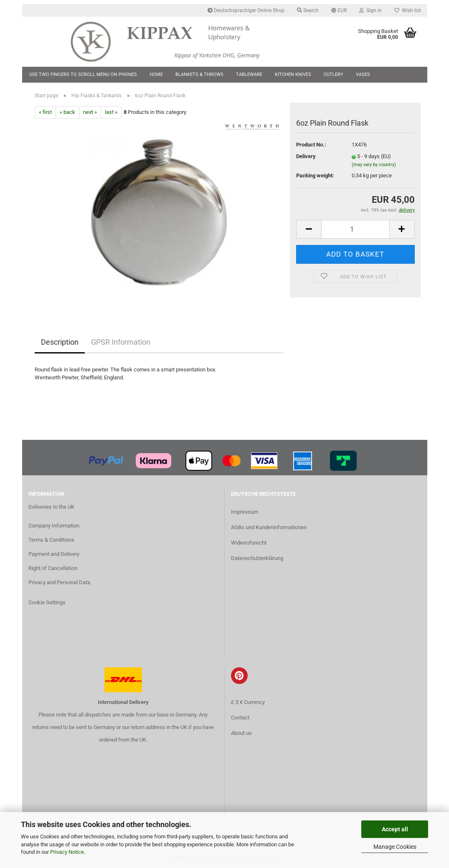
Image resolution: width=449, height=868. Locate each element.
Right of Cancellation (53, 568)
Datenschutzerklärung (257, 558)
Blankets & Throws (199, 74)
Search (308, 10)
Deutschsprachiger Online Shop (246, 10)
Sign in (370, 10)
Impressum (245, 512)
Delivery (306, 156)
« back (67, 112)
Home (156, 74)
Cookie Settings (47, 602)
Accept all (395, 829)
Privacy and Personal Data (59, 582)
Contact (240, 718)
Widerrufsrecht (249, 543)
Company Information (54, 526)
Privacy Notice (67, 852)
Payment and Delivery (54, 554)
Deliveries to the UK (51, 507)
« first (45, 112)
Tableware (249, 74)
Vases (363, 74)
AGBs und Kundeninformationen (269, 527)
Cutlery (334, 74)
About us (241, 733)
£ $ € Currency (248, 702)
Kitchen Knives (293, 74)
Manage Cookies (395, 847)
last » (111, 112)
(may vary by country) (374, 165)
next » (90, 112)
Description (60, 342)
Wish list (408, 10)
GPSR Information (121, 342)
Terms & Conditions (51, 540)
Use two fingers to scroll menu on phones (83, 74)
